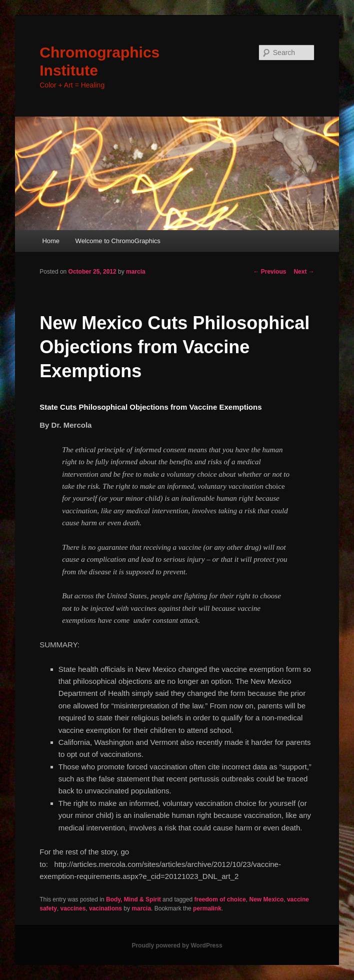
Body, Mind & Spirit (133, 899)
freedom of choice (220, 899)
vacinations (105, 908)
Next (304, 272)
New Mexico (267, 899)
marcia (136, 272)
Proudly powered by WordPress (177, 945)
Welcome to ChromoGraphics (118, 241)
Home (51, 241)
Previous (269, 272)
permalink (207, 908)
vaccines (73, 908)
